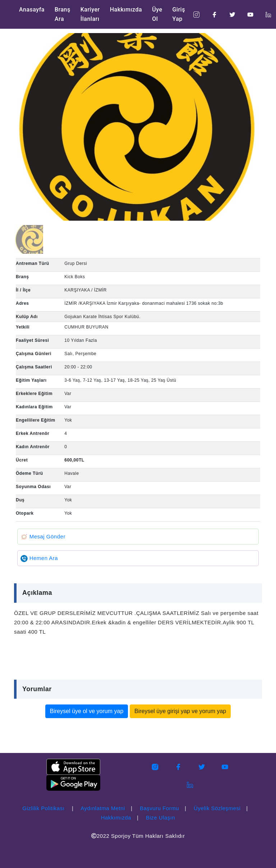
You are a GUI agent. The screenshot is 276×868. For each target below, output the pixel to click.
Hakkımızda (126, 10)
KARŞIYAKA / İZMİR (86, 290)
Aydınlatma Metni (103, 808)
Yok (68, 420)
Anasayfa (32, 10)
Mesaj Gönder (43, 536)
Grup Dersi (76, 263)
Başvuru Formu (159, 808)
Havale (72, 473)
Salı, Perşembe (80, 354)
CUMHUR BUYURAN (86, 327)
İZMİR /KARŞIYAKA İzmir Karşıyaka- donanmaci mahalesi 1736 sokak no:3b (144, 303)
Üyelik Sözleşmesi (217, 808)
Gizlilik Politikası (43, 808)
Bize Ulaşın (160, 818)
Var (68, 394)
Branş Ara (63, 14)
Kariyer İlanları (90, 14)
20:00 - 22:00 (78, 367)
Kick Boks (75, 277)
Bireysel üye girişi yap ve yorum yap (180, 711)
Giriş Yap (178, 14)
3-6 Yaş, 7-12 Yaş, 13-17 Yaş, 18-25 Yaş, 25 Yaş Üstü (120, 380)
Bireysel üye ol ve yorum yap (87, 711)
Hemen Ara (39, 558)
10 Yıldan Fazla (81, 340)
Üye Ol (157, 14)
